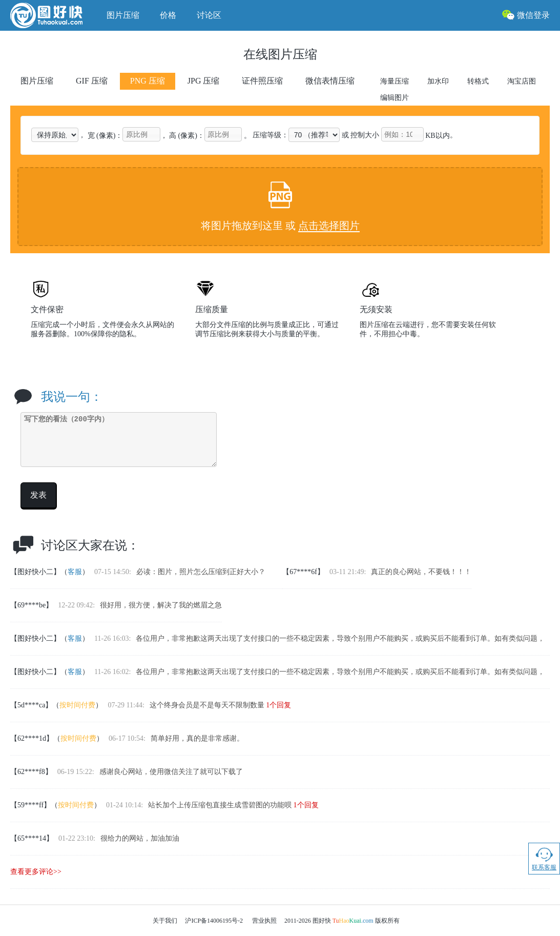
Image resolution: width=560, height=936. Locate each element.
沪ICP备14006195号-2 (214, 921)
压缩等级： (296, 135)
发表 (38, 495)
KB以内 (416, 135)
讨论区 (209, 15)
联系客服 (544, 858)
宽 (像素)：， (128, 135)
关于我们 (165, 921)
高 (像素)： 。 (210, 135)
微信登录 (526, 14)
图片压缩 (123, 15)
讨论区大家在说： (90, 545)
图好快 (53, 15)
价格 (168, 15)
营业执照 (264, 921)
